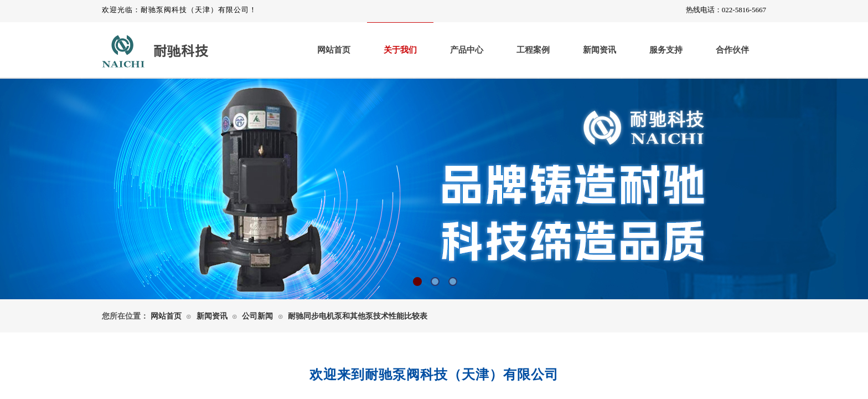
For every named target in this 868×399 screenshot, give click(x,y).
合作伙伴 (732, 50)
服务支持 (666, 50)
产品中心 (467, 50)
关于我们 (400, 50)
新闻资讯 (600, 50)
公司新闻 (257, 316)
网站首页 (334, 50)
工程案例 (533, 50)
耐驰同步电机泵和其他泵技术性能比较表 (358, 316)
